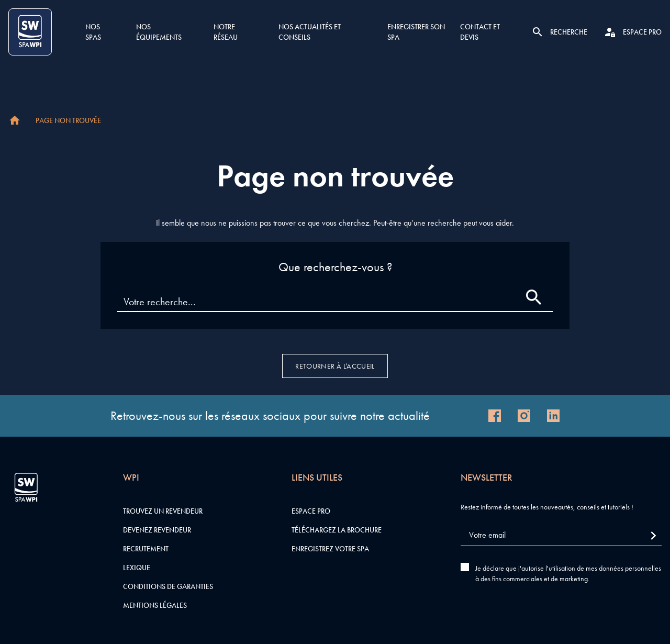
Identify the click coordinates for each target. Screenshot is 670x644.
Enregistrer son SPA (416, 32)
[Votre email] (561, 535)
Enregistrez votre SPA (330, 549)
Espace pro (311, 511)
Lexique (137, 568)
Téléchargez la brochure (337, 530)
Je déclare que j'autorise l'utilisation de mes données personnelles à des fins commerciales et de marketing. (568, 573)
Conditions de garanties (168, 586)
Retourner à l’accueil (335, 366)
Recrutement (146, 549)
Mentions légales (155, 605)
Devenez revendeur (157, 530)
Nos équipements (159, 32)
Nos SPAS (93, 32)
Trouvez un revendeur (163, 511)
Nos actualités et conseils (310, 32)
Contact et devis (480, 32)
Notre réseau (226, 32)
